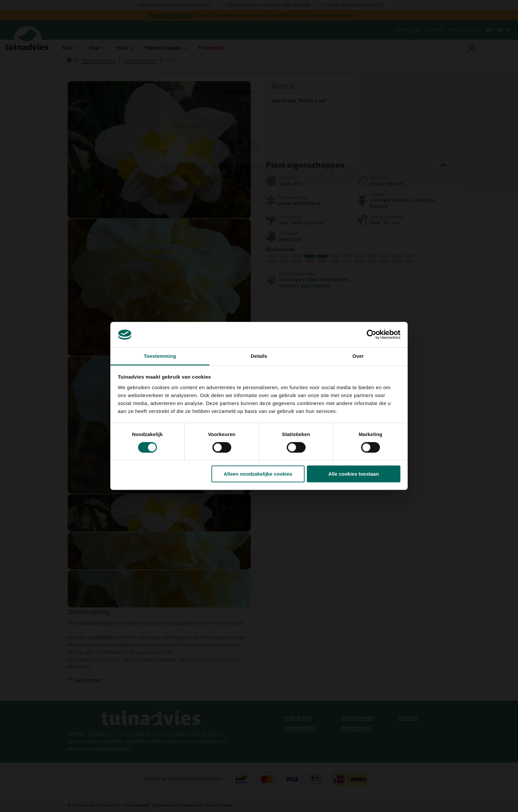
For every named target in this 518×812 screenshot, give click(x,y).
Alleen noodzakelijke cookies (258, 474)
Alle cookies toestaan (354, 474)
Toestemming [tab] (160, 356)
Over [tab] (358, 356)
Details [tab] (259, 356)
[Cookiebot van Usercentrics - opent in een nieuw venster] (371, 335)
